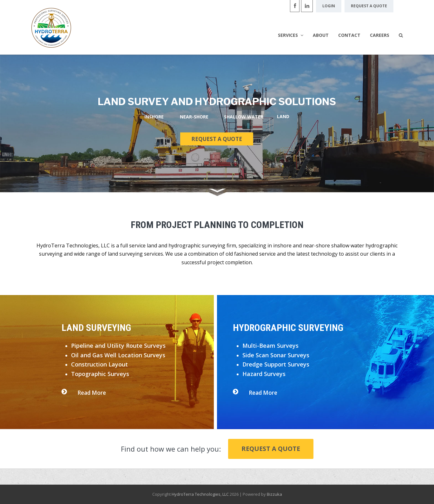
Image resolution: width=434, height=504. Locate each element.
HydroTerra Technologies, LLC (200, 494)
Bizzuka (274, 494)
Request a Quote (271, 449)
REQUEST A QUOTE (217, 139)
